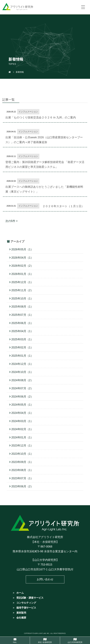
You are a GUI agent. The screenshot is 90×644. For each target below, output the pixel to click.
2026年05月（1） (22, 249)
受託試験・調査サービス (30, 598)
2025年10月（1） (22, 299)
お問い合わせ (45, 579)
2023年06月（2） (22, 486)
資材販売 (21, 613)
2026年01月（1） (22, 274)
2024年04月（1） (22, 413)
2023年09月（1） (22, 462)
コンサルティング (26, 603)
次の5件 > (12, 221)
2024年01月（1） (22, 437)
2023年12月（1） (22, 446)
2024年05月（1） (22, 405)
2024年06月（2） (22, 397)
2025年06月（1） (22, 323)
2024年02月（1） (22, 429)
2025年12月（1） (22, 282)
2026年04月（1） (22, 258)
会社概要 (21, 618)
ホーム (20, 593)
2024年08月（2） (22, 380)
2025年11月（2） (22, 290)
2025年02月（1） (22, 347)
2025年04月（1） (22, 331)
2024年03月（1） (22, 421)
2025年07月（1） (22, 315)
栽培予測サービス (26, 608)
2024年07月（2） (22, 388)
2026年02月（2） (22, 266)
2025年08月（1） (22, 307)
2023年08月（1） (22, 470)
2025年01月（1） (22, 356)
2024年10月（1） (22, 372)
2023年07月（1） (22, 478)
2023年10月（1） (22, 454)
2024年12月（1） (22, 364)
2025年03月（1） (22, 339)
